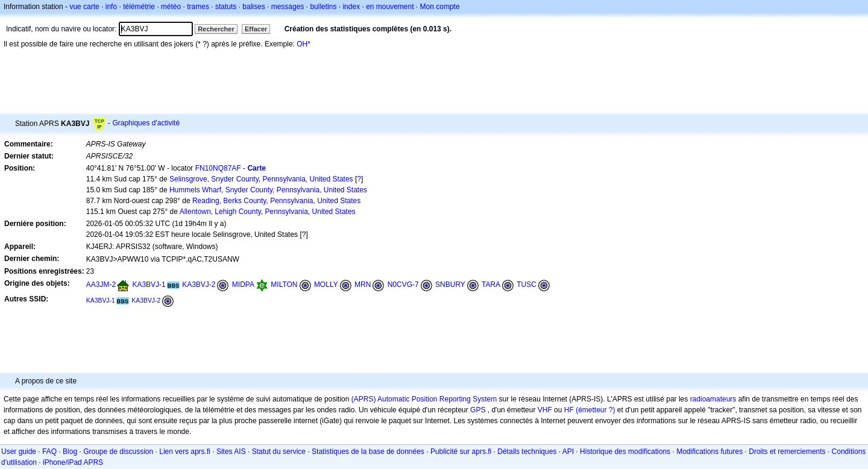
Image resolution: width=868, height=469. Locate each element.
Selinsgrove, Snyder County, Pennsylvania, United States (261, 179)
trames (198, 7)
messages (288, 7)
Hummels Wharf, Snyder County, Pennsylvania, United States (268, 190)
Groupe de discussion (118, 452)
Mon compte (440, 7)
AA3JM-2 (101, 285)
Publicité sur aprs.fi (461, 452)
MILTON (284, 285)
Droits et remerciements (787, 452)
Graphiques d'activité (146, 123)
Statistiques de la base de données (368, 452)
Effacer (256, 29)
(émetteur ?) (595, 410)
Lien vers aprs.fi (185, 452)
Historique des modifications (625, 452)
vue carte (84, 7)
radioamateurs (713, 399)
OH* (303, 44)
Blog (70, 452)
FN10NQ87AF (218, 168)
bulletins (323, 7)
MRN (363, 285)
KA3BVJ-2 (199, 285)
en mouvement (390, 7)
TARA (491, 285)
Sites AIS (231, 452)
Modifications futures (709, 452)
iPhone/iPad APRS (73, 462)
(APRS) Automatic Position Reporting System (424, 399)
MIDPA (243, 285)
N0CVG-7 (403, 285)
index (351, 7)
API (568, 452)
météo (171, 7)
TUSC (527, 285)
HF (569, 410)
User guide (19, 452)
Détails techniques (527, 452)
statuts (226, 7)
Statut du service (279, 452)
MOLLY (326, 285)
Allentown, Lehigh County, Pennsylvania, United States (268, 212)
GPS (478, 410)
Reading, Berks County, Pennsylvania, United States (276, 201)
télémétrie (139, 7)
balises (253, 7)
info (111, 7)
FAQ (49, 452)
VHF (545, 410)
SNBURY (450, 285)
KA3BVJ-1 (149, 285)
